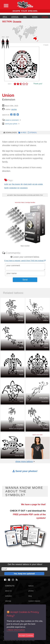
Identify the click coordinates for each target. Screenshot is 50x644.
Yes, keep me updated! (24, 574)
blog (30, 596)
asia (25, 17)
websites (8, 596)
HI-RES (22, 133)
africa (5, 17)
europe (35, 17)
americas (15, 17)
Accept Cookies (26, 635)
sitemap (8, 601)
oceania (45, 17)
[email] (24, 569)
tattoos (31, 586)
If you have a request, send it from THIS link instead (25, 261)
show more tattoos (24, 461)
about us (8, 591)
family (6, 188)
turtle (6, 184)
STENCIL (32, 133)
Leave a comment (10, 120)
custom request (34, 601)
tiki (22, 184)
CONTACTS (10, 586)
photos (31, 591)
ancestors (24, 188)
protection (13, 188)
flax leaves (16, 184)
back (46, 45)
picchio (14, 109)
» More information (16, 630)
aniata (40, 184)
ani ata (35, 184)
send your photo (10, 124)
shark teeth (28, 184)
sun (10, 184)
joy (19, 188)
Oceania (17, 22)
